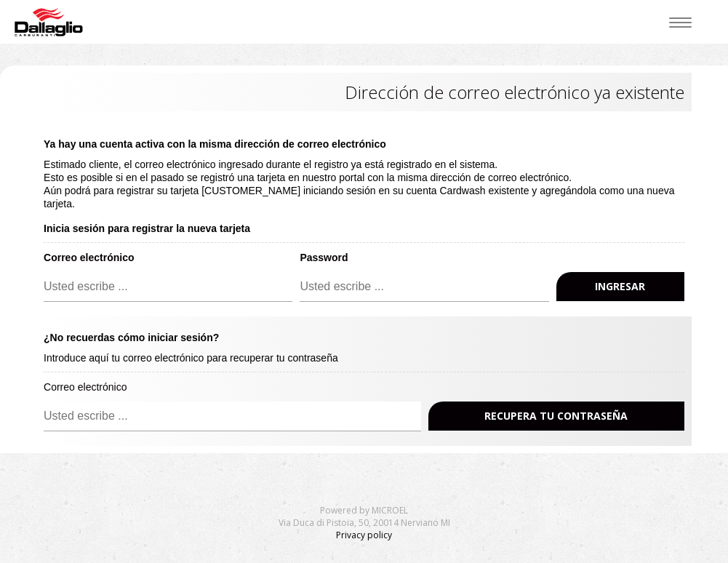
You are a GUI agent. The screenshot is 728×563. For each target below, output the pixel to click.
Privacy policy (364, 535)
